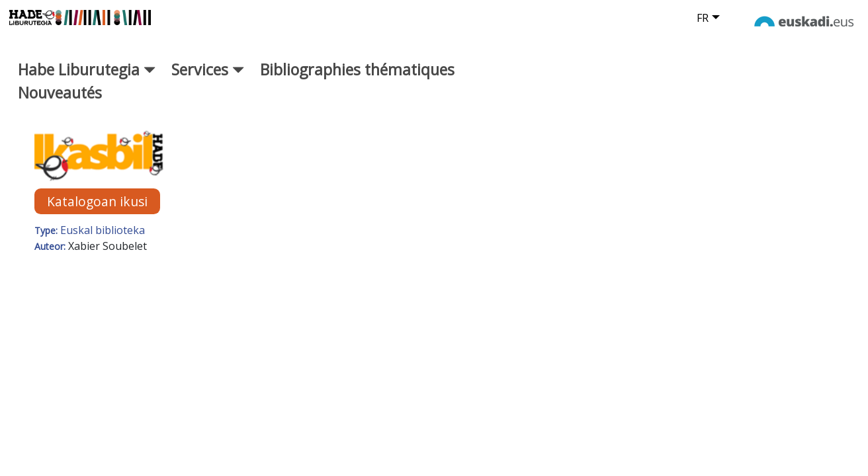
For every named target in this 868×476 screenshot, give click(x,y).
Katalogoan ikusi (97, 211)
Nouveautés (60, 102)
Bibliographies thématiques (357, 80)
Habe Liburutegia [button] (87, 80)
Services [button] (208, 80)
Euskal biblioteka (103, 240)
